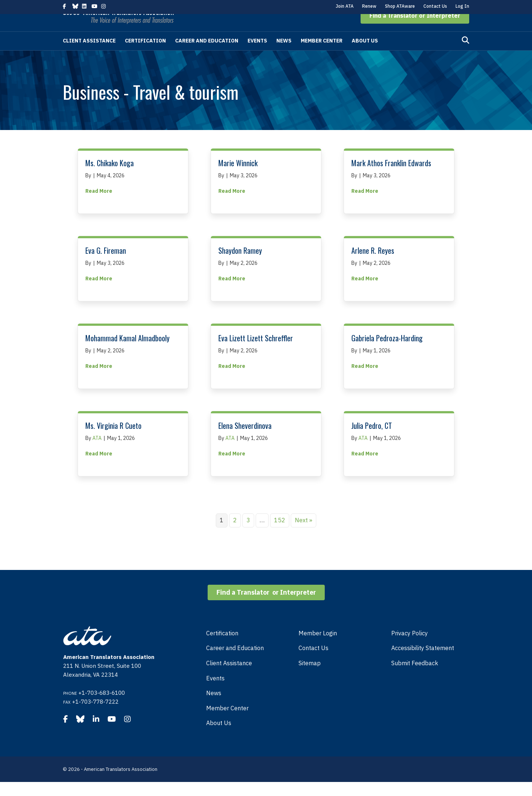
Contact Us (435, 6)
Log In (462, 6)
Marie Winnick (238, 177)
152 (280, 534)
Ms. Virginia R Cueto (113, 440)
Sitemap (310, 677)
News (284, 55)
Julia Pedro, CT (372, 440)
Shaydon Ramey (240, 264)
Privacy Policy (410, 647)
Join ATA (345, 6)
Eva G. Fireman (106, 264)
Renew (369, 6)
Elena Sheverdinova (245, 440)
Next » (303, 534)
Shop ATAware (400, 6)
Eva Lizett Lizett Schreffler (256, 352)
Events (257, 55)
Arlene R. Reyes (373, 264)
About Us (365, 55)
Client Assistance (89, 55)
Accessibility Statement (423, 662)
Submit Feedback (415, 677)
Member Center (322, 55)
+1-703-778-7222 (95, 716)
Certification (145, 55)
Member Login (318, 647)
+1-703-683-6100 (102, 707)
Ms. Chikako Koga (110, 177)
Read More (99, 205)
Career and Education (207, 55)
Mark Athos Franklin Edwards (391, 177)
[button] (415, 30)
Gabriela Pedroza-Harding (387, 352)
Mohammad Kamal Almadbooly (127, 352)
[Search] (465, 54)
